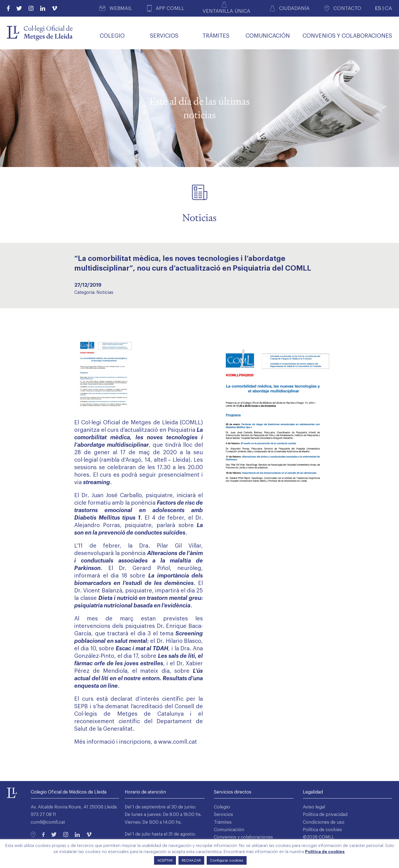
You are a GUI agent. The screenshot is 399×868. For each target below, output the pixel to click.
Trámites (223, 822)
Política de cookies (322, 830)
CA (388, 8)
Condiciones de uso (324, 822)
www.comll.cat (178, 742)
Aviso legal (314, 807)
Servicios (223, 815)
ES (378, 8)
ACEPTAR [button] (165, 860)
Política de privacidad (325, 815)
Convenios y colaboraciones (243, 837)
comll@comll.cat (48, 822)
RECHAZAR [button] (191, 860)
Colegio (222, 807)
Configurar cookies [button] (227, 860)
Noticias (105, 292)
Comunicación (229, 830)
